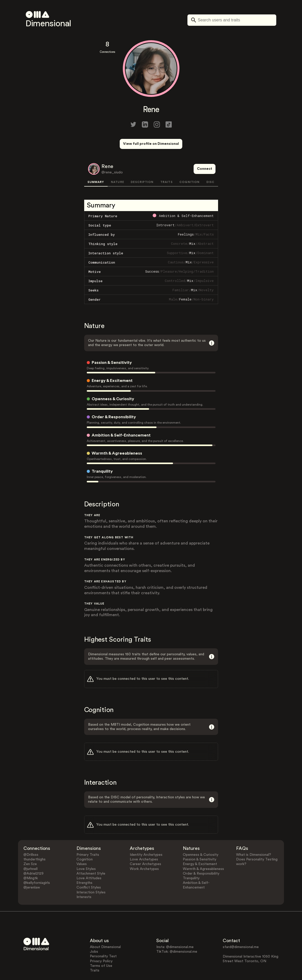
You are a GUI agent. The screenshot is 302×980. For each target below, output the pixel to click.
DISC (210, 163)
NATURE (118, 163)
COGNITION (189, 163)
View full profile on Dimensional (151, 144)
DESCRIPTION (142, 163)
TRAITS (167, 163)
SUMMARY (96, 163)
